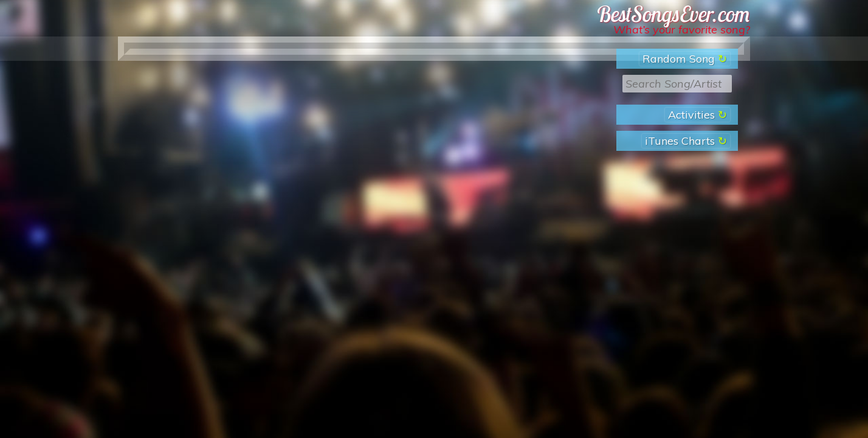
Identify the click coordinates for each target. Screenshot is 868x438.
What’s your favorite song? (682, 30)
